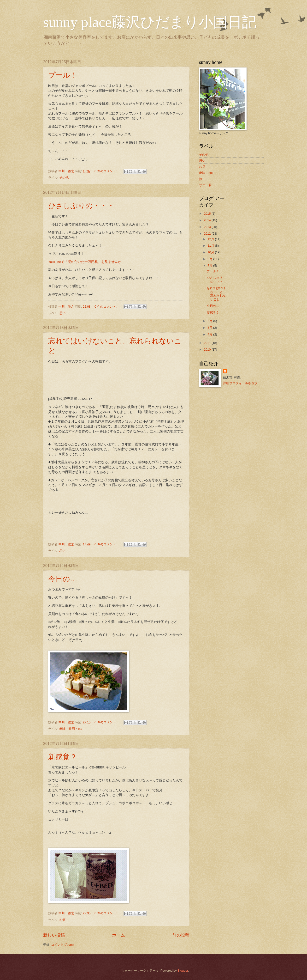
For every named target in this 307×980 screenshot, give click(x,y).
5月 (210, 328)
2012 (208, 234)
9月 (210, 259)
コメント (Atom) (62, 945)
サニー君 (205, 185)
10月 (211, 252)
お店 (202, 167)
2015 (208, 214)
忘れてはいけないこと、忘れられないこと (216, 294)
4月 (210, 334)
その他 (64, 178)
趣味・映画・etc (71, 729)
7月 (210, 265)
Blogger (183, 971)
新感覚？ (63, 757)
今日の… (63, 579)
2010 (208, 350)
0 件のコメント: (106, 171)
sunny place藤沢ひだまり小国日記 (150, 22)
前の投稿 (181, 935)
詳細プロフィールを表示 (240, 383)
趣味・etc (206, 173)
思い (62, 313)
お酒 (62, 920)
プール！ (63, 75)
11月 (211, 246)
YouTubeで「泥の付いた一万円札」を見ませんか (85, 262)
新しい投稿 (54, 935)
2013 (208, 227)
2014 (208, 220)
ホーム (118, 935)
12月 (211, 239)
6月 (210, 321)
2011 (208, 343)
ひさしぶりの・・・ (81, 206)
